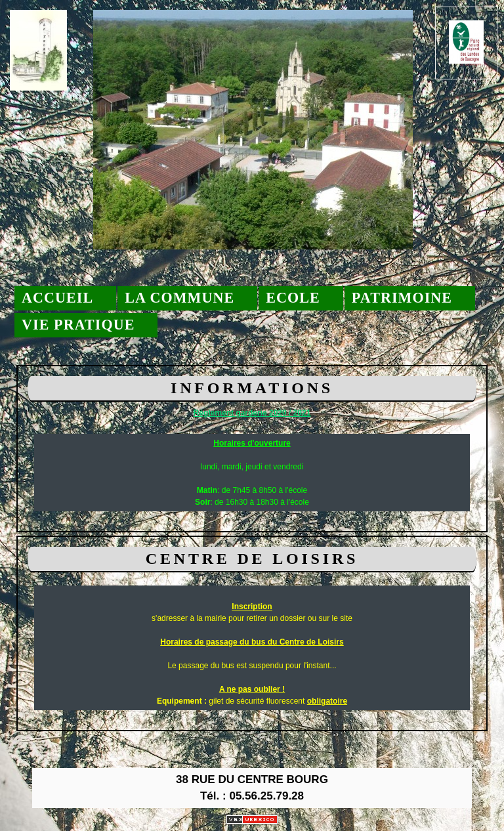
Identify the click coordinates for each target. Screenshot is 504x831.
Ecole (293, 298)
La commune (179, 298)
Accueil (57, 298)
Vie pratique (78, 325)
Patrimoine (402, 298)
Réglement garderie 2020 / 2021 (252, 413)
